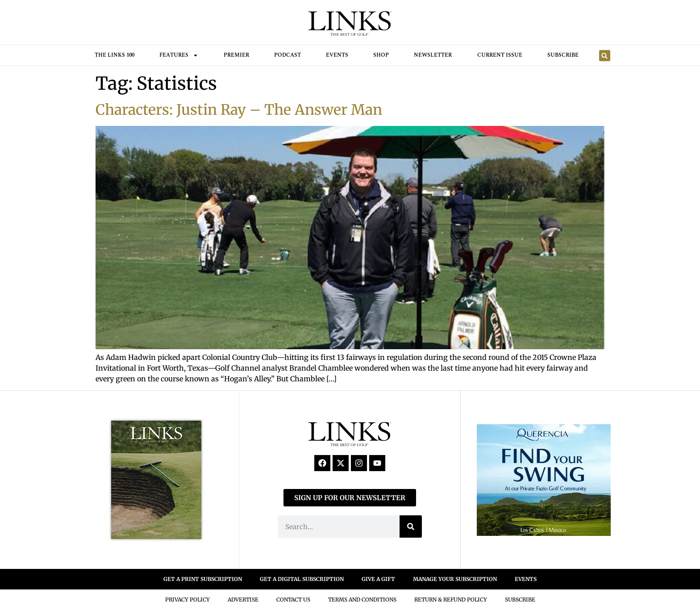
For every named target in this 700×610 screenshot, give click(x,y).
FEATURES (179, 55)
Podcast (287, 55)
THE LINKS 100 (115, 55)
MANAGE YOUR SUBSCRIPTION (455, 579)
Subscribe (563, 55)
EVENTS (526, 579)
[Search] (411, 526)
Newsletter (433, 55)
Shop (381, 55)
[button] (605, 56)
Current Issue (500, 55)
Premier (236, 55)
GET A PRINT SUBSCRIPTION (203, 579)
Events (337, 55)
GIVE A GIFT (378, 579)
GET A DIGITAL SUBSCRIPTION (302, 579)
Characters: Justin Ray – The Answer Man (239, 110)
